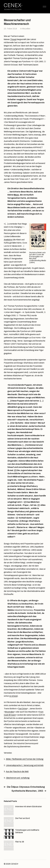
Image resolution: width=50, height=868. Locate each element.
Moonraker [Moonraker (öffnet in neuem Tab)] (10, 712)
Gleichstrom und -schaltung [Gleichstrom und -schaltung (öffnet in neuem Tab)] (18, 778)
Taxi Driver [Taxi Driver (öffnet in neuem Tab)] (23, 709)
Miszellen (26, 29)
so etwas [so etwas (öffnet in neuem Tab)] (13, 696)
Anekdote (8, 240)
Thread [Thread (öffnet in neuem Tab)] (13, 39)
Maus (16, 195)
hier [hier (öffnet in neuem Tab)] (12, 319)
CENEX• (14, 864)
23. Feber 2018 (10, 29)
